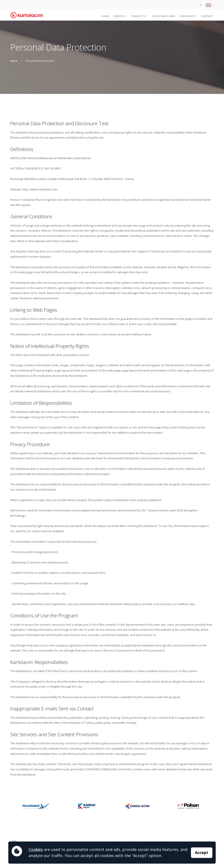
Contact (207, 16)
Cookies (36, 849)
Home (105, 16)
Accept (202, 852)
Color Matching (164, 16)
